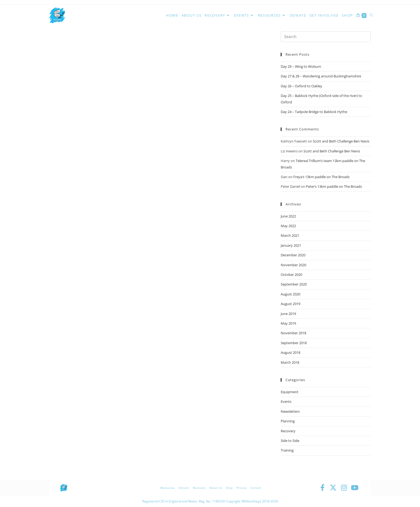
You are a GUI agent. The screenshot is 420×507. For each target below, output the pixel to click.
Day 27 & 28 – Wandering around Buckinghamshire (321, 76)
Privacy (242, 488)
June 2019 (288, 314)
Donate (184, 488)
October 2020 (291, 275)
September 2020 (294, 284)
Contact (256, 488)
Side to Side (290, 441)
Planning (288, 421)
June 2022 (288, 216)
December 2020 (293, 255)
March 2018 (290, 362)
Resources (168, 488)
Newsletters (290, 411)
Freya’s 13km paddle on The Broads (321, 177)
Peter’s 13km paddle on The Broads (334, 186)
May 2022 (288, 226)
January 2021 (291, 245)
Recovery (288, 431)
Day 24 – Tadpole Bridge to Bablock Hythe (314, 112)
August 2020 (290, 294)
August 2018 (290, 352)
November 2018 (293, 333)
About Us (216, 488)
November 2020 (293, 265)
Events (286, 401)
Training (287, 450)
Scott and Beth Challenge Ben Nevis (341, 141)
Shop (229, 488)
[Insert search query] (326, 37)
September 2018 (294, 343)
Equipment (290, 392)
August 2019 (290, 304)
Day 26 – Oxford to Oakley (301, 86)
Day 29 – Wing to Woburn (301, 66)
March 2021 (290, 235)
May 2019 (288, 323)
